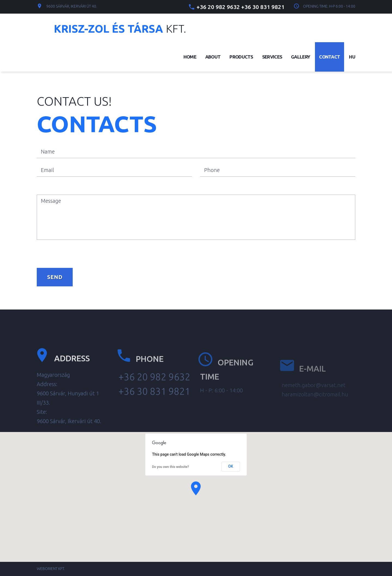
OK (231, 466)
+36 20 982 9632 (218, 7)
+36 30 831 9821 (263, 7)
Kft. (120, 29)
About (213, 57)
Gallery (301, 57)
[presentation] (78, 252)
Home (190, 57)
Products (241, 57)
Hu (352, 57)
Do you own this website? (171, 467)
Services (272, 57)
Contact (330, 57)
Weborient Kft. (51, 569)
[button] (196, 488)
